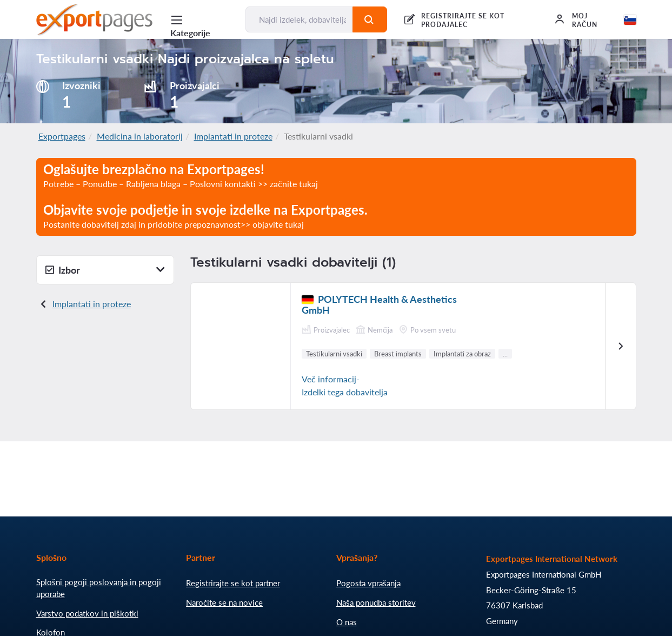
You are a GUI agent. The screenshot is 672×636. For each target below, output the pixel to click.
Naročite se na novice (224, 602)
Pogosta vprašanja (368, 583)
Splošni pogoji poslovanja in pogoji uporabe (99, 588)
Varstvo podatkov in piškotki (87, 613)
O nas (347, 622)
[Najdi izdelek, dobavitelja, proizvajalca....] (299, 19)
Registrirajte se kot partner (233, 583)
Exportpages (62, 136)
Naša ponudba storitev (376, 602)
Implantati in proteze (233, 136)
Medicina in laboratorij (140, 136)
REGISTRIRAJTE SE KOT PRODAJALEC (463, 20)
